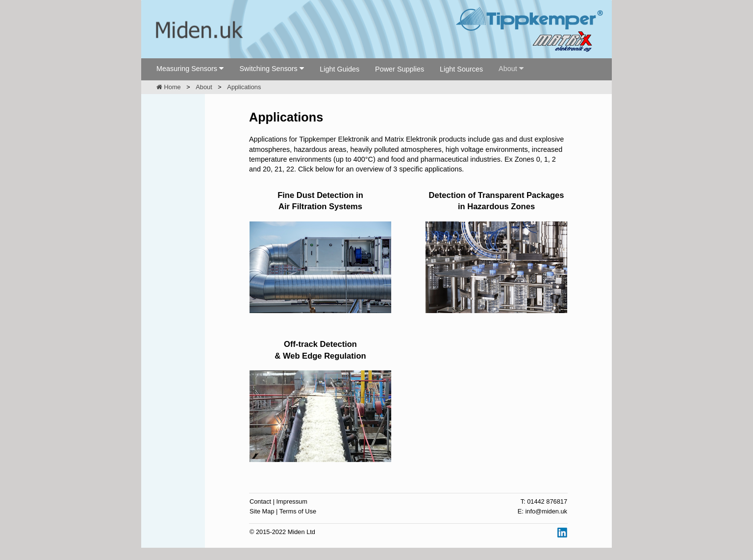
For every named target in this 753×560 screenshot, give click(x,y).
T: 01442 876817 (544, 501)
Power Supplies (400, 69)
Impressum (292, 501)
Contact (260, 501)
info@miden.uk (546, 511)
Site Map (262, 511)
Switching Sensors (268, 69)
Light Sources (461, 69)
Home (169, 87)
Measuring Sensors (187, 69)
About (508, 69)
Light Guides (339, 69)
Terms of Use (298, 511)
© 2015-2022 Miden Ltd (282, 532)
